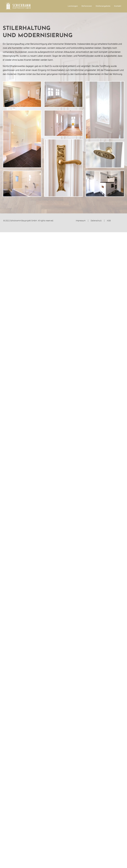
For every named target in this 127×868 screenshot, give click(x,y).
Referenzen (87, 6)
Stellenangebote (103, 6)
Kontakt (118, 6)
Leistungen (73, 6)
